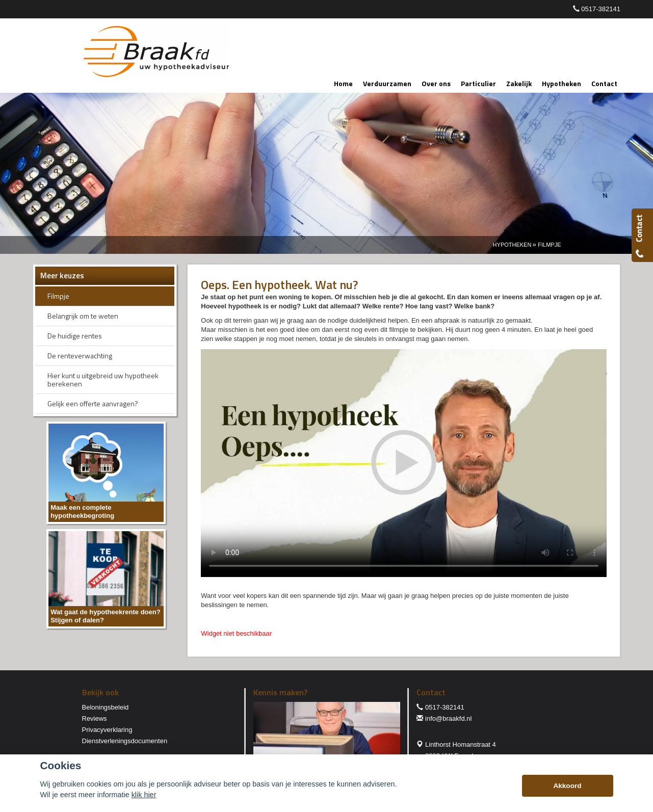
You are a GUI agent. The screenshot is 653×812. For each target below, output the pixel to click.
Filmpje (549, 245)
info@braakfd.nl (448, 718)
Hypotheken (512, 245)
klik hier (144, 795)
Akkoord (567, 786)
